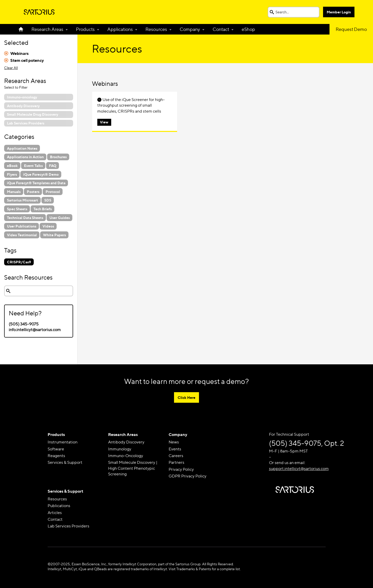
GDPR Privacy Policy (188, 476)
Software (56, 449)
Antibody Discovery (126, 442)
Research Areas (47, 29)
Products (85, 29)
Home (23, 29)
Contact (221, 29)
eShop (248, 29)
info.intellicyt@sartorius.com (35, 330)
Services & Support (65, 462)
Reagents (56, 456)
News (174, 442)
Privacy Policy (181, 469)
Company (190, 29)
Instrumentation (63, 442)
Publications (59, 506)
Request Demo (351, 29)
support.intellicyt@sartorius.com (299, 469)
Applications (120, 29)
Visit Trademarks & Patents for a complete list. (205, 569)
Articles (55, 513)
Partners (176, 462)
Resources (156, 29)
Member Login (339, 12)
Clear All (11, 68)
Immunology (120, 449)
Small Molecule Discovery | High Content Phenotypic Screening (133, 468)
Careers (176, 456)
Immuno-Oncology (126, 456)
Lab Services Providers (68, 526)
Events (175, 449)
